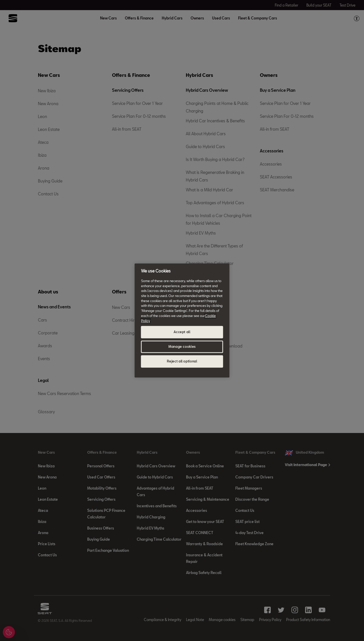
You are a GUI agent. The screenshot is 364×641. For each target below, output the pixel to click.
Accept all (182, 332)
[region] (182, 320)
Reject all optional (182, 361)
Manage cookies (182, 347)
